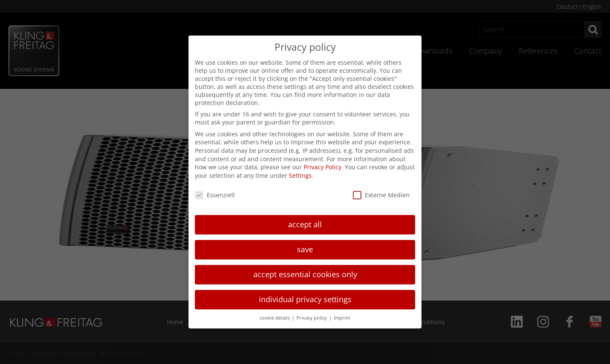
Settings (300, 175)
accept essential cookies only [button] (305, 274)
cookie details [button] (275, 318)
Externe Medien (381, 195)
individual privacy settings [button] (305, 299)
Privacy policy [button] (312, 318)
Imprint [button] (342, 318)
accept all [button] (305, 224)
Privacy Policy (323, 167)
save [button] (305, 249)
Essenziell (215, 195)
